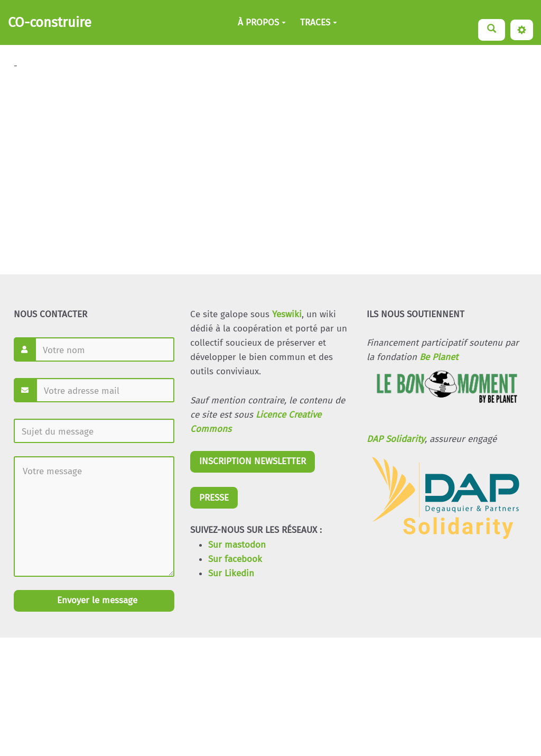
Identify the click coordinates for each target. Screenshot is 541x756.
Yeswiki (287, 314)
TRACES (319, 22)
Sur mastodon (237, 545)
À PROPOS (262, 22)
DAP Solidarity (396, 439)
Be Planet (439, 357)
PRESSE (214, 498)
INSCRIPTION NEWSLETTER (253, 461)
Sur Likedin (231, 573)
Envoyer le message (96, 600)
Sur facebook (235, 559)
